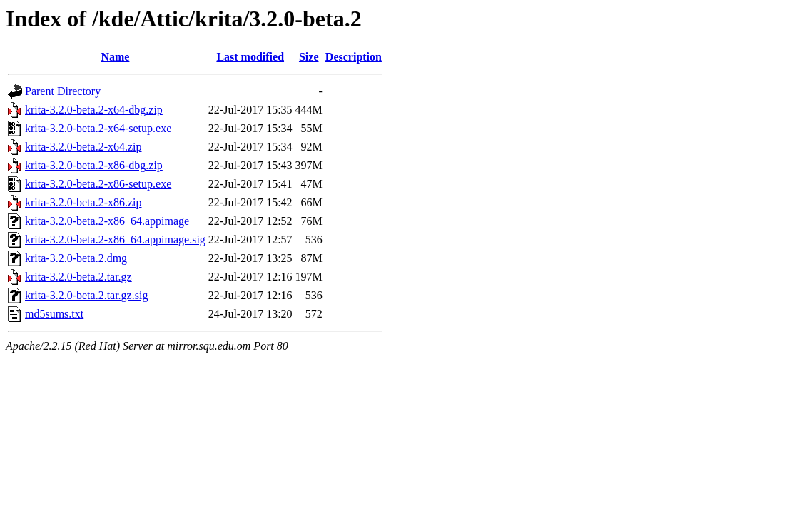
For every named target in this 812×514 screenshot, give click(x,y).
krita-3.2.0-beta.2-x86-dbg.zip (94, 165)
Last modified (250, 57)
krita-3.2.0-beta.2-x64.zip (83, 147)
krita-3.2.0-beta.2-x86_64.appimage (107, 221)
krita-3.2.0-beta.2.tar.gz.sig (86, 295)
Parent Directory (63, 91)
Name (115, 57)
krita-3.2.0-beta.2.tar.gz (78, 277)
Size (309, 57)
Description (354, 57)
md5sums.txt (54, 314)
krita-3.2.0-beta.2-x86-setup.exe (98, 184)
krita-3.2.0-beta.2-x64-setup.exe (98, 128)
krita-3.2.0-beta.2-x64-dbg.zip (94, 110)
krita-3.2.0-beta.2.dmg (76, 258)
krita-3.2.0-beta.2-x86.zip (83, 202)
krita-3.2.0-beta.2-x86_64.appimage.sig (115, 240)
